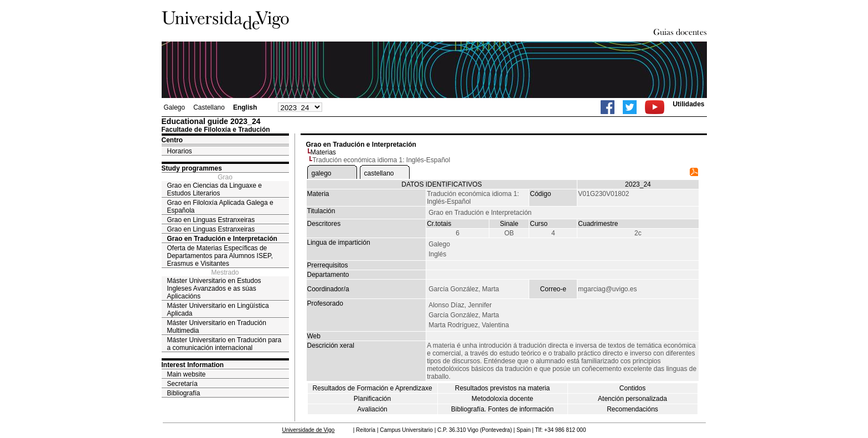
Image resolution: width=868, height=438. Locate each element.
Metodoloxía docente (502, 399)
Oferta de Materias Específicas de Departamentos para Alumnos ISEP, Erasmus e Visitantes (220, 256)
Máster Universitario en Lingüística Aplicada (218, 310)
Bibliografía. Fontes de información (502, 409)
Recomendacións (632, 409)
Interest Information (193, 365)
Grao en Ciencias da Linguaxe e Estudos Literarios (215, 189)
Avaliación (372, 409)
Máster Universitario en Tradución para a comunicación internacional (224, 344)
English (245, 107)
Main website (187, 374)
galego (322, 173)
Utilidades (688, 104)
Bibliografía (184, 393)
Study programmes (192, 168)
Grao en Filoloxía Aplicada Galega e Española (220, 207)
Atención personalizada (632, 399)
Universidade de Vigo (309, 430)
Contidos (632, 388)
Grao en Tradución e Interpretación (222, 239)
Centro (172, 140)
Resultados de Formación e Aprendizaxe (372, 388)
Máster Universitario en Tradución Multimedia (217, 327)
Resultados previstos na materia (502, 388)
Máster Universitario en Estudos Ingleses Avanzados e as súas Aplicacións (214, 288)
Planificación (372, 399)
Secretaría (182, 384)
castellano (379, 173)
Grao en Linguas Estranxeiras (211, 220)
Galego (175, 107)
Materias (323, 152)
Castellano (209, 107)
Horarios (180, 151)
